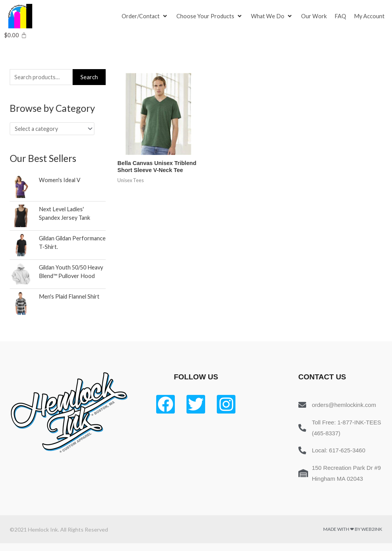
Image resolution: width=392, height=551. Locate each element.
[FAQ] (341, 16)
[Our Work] (315, 16)
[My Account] (371, 16)
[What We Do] (273, 16)
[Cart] (15, 35)
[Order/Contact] (145, 16)
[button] (141, 16)
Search (89, 77)
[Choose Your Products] (211, 16)
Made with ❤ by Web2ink (353, 537)
